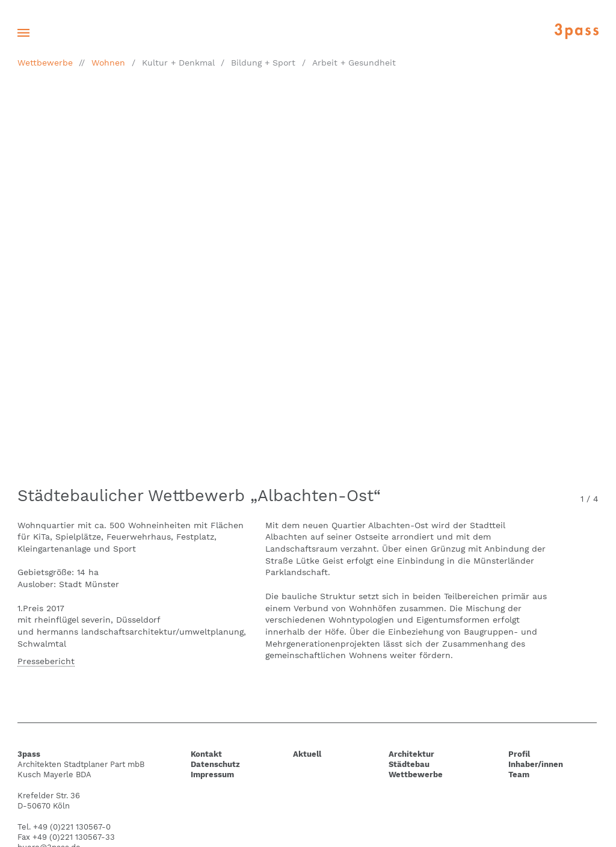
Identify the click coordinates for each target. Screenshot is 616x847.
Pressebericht (46, 661)
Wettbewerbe (45, 63)
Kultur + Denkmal (178, 63)
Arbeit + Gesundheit (354, 63)
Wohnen (108, 63)
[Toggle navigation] (23, 33)
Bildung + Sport (263, 63)
